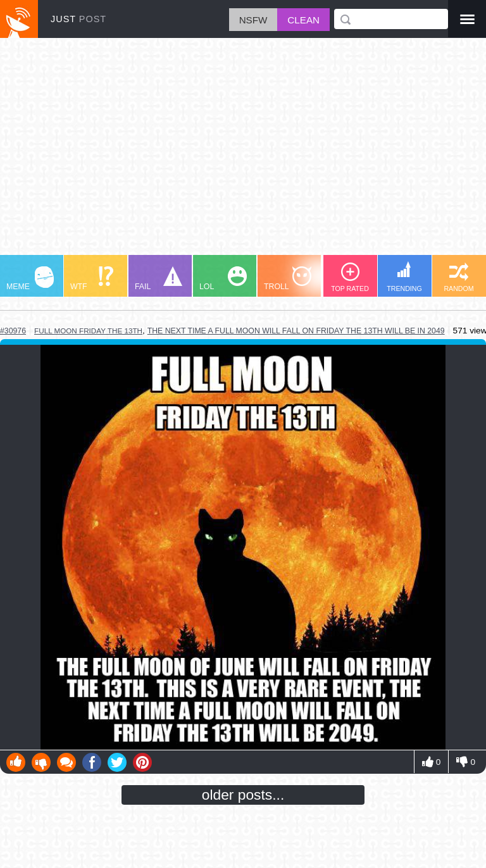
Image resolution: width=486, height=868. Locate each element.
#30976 (13, 331)
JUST (78, 19)
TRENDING (404, 277)
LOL (223, 279)
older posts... (243, 795)
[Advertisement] (243, 152)
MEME (30, 279)
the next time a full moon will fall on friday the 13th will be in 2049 (296, 331)
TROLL (288, 279)
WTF (92, 279)
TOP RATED (350, 277)
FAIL (159, 279)
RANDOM (458, 277)
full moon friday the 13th (88, 331)
